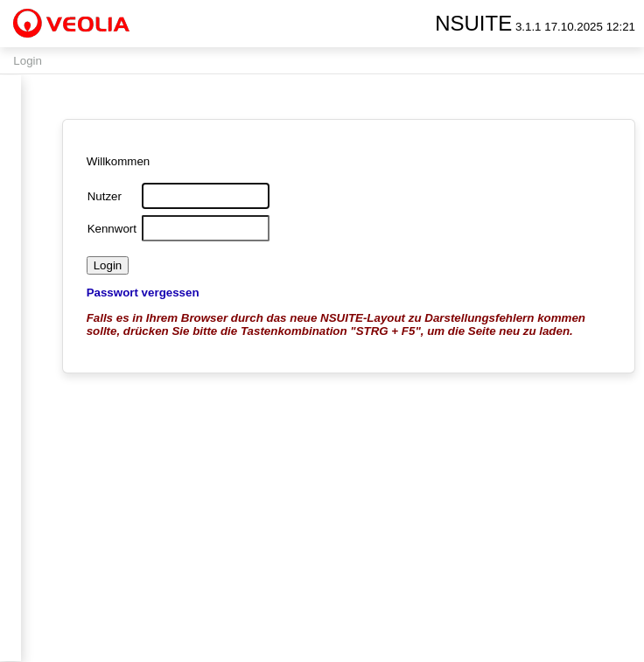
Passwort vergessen (143, 293)
